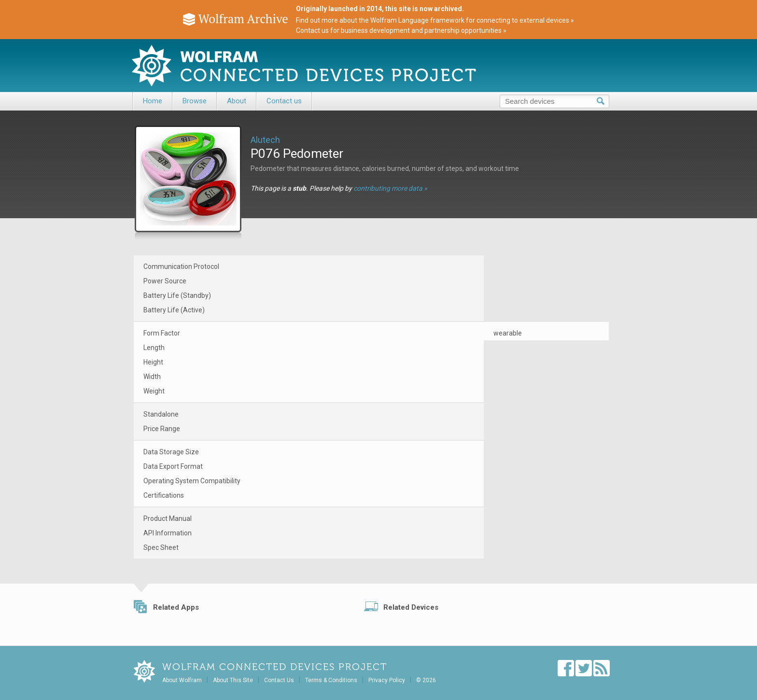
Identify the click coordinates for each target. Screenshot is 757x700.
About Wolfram (182, 680)
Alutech (265, 140)
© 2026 (426, 680)
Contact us (284, 101)
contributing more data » (390, 188)
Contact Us (279, 680)
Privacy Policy (387, 680)
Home (153, 101)
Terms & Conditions (331, 680)
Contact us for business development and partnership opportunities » (401, 30)
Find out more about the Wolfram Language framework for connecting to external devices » (435, 20)
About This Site (233, 680)
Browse (195, 101)
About (237, 101)
